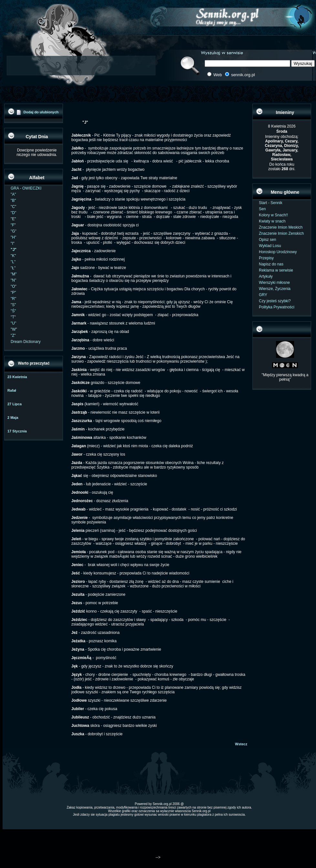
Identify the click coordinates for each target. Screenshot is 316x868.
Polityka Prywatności (277, 307)
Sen (262, 209)
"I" (13, 243)
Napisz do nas (271, 264)
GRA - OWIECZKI (26, 188)
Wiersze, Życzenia (275, 289)
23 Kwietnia (17, 377)
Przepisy (266, 258)
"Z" (13, 336)
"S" (13, 305)
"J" (14, 250)
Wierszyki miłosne (274, 283)
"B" (13, 201)
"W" (14, 329)
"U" (13, 323)
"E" (13, 219)
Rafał (12, 390)
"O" (14, 286)
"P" (13, 293)
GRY (263, 295)
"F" (13, 225)
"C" (13, 207)
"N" (13, 280)
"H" (13, 237)
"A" (13, 194)
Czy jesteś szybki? (275, 301)
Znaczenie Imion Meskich (281, 227)
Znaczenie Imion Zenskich (281, 233)
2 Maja (13, 418)
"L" (13, 262)
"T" (13, 317)
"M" (14, 274)
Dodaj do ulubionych (41, 112)
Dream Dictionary (26, 342)
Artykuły (266, 276)
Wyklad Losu (270, 246)
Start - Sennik (271, 203)
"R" (13, 299)
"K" (13, 256)
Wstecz (241, 744)
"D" (13, 213)
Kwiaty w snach (272, 221)
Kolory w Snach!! (273, 215)
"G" (14, 231)
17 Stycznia (17, 431)
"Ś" (13, 311)
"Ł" (13, 268)
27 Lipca (15, 404)
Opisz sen (267, 240)
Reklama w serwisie (276, 270)
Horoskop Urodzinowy (278, 252)
